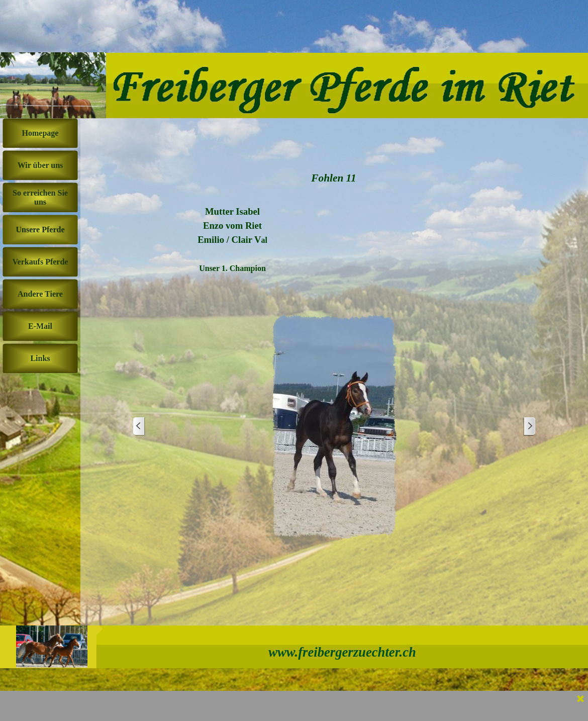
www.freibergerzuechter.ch (342, 652)
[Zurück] (139, 427)
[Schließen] (580, 699)
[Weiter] (529, 427)
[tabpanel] (232, 233)
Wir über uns (40, 165)
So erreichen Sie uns (40, 197)
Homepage (40, 133)
